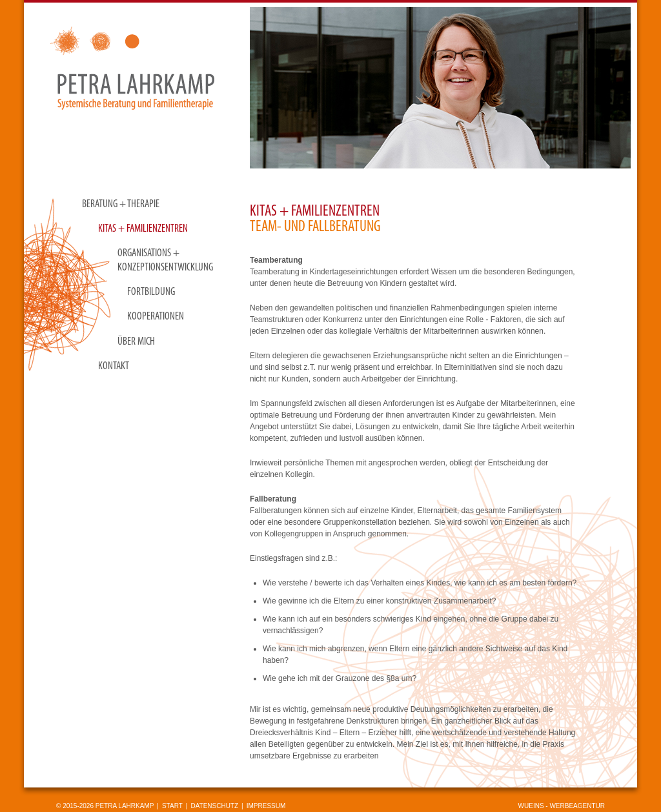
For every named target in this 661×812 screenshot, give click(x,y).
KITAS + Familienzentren (143, 229)
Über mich (136, 342)
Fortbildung (151, 292)
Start (172, 806)
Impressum (266, 806)
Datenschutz (214, 806)
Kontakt (114, 366)
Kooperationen (156, 317)
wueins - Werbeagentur (562, 806)
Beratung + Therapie (121, 204)
